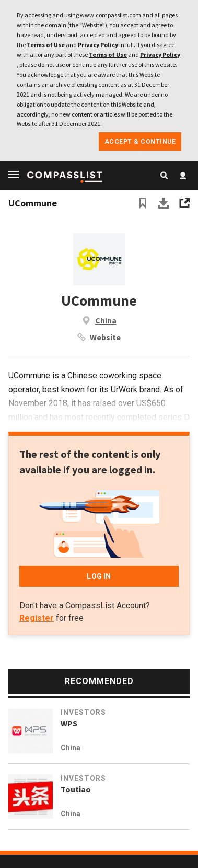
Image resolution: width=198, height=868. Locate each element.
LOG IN (99, 576)
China (106, 320)
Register (37, 618)
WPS (69, 723)
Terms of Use (46, 45)
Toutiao (76, 789)
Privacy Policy (98, 45)
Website (105, 337)
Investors (83, 712)
